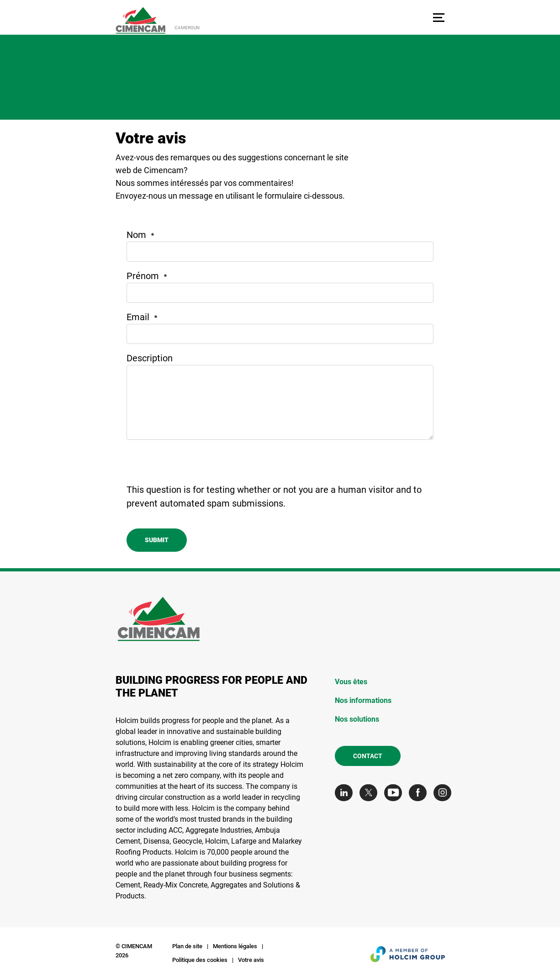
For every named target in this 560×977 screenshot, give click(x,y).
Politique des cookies (200, 960)
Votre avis (251, 960)
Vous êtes (351, 682)
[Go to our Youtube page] (395, 793)
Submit (157, 540)
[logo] (140, 20)
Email (138, 317)
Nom (136, 235)
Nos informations (363, 700)
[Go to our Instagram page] (445, 793)
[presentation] (196, 465)
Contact (368, 756)
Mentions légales (235, 946)
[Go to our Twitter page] (371, 793)
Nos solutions (357, 719)
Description (150, 358)
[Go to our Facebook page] (420, 793)
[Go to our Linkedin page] (346, 793)
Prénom (143, 276)
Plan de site (187, 946)
